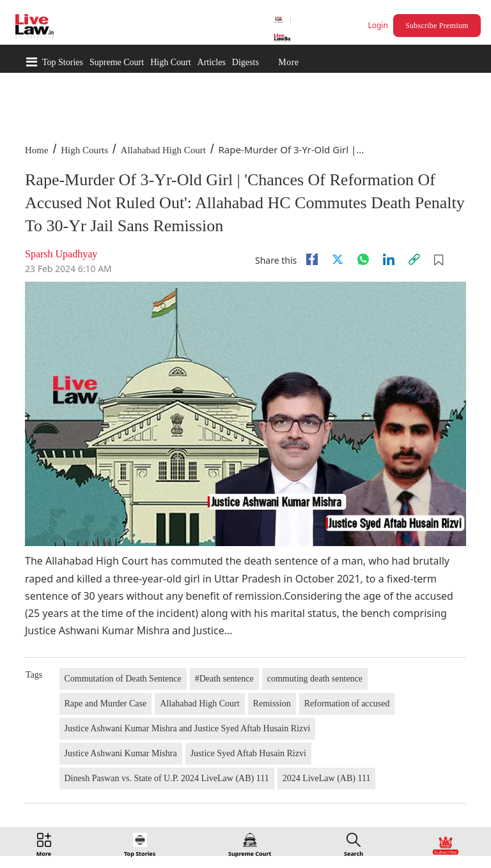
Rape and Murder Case (106, 704)
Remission (272, 704)
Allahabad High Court (163, 150)
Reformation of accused (347, 704)
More (288, 62)
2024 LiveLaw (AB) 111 (327, 778)
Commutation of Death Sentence (123, 679)
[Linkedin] (389, 259)
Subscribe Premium (437, 26)
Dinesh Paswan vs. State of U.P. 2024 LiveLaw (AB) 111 (167, 778)
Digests (245, 62)
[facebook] (312, 259)
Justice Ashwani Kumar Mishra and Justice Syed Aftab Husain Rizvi (188, 728)
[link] (414, 259)
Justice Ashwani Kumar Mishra (121, 753)
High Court (170, 62)
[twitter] (338, 259)
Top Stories (63, 62)
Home (37, 150)
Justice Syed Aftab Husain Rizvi (248, 753)
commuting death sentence (315, 679)
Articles (212, 62)
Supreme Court (117, 62)
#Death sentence (224, 679)
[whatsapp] (363, 259)
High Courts (84, 150)
